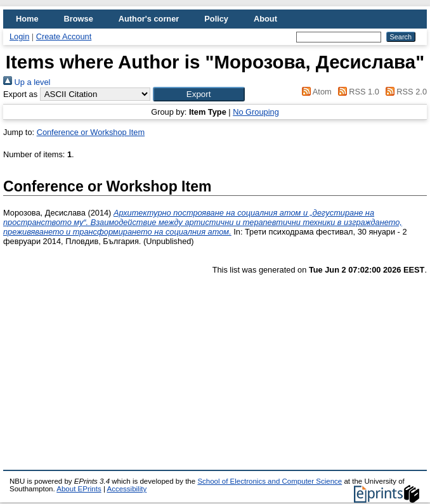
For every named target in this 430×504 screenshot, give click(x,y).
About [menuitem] (265, 19)
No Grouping (256, 112)
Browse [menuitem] (79, 19)
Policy (216, 19)
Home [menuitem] (27, 19)
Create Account (64, 36)
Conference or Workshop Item (91, 132)
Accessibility (127, 489)
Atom (315, 92)
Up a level (27, 82)
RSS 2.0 (404, 92)
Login (19, 36)
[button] (199, 94)
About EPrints (79, 489)
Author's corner (149, 19)
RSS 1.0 (356, 92)
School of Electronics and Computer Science (270, 481)
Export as (20, 94)
